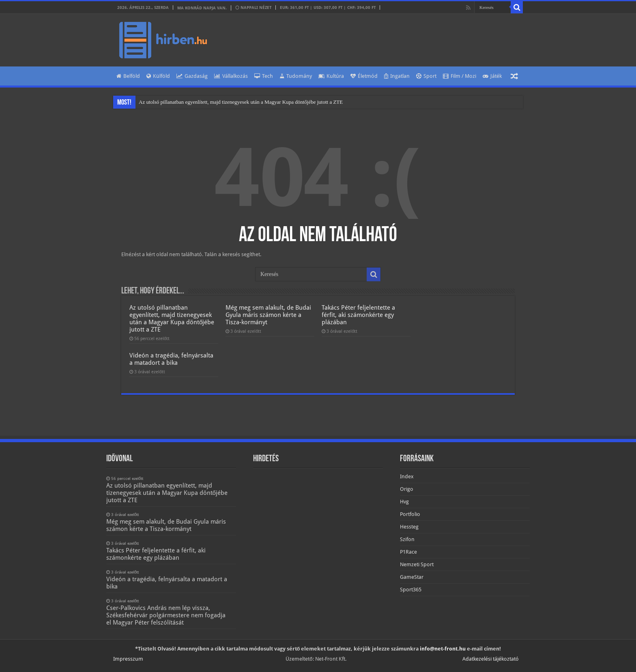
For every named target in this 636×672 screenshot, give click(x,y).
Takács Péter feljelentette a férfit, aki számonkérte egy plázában (358, 315)
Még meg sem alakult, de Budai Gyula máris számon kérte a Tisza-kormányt (268, 315)
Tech (264, 76)
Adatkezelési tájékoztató (491, 659)
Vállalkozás (231, 76)
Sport (426, 76)
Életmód (364, 76)
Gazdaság (192, 76)
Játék (492, 76)
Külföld (158, 76)
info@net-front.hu (443, 649)
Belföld (128, 76)
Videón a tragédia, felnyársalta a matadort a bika (171, 359)
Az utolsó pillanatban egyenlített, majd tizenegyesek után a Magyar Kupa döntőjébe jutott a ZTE (241, 102)
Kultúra (331, 76)
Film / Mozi (460, 76)
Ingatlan (397, 76)
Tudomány (296, 76)
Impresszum (128, 659)
